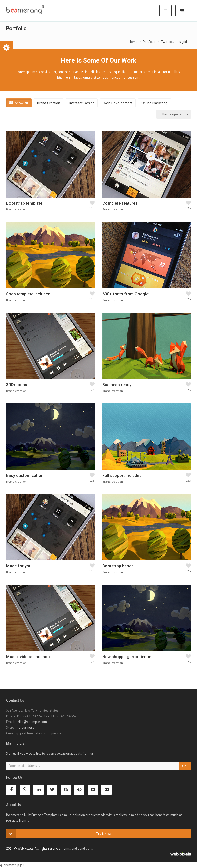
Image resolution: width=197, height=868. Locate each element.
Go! (185, 766)
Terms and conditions (77, 849)
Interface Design (82, 103)
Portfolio (149, 42)
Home (133, 42)
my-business (25, 727)
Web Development (118, 103)
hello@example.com (31, 722)
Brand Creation (49, 103)
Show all (19, 103)
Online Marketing (154, 103)
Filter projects (170, 114)
